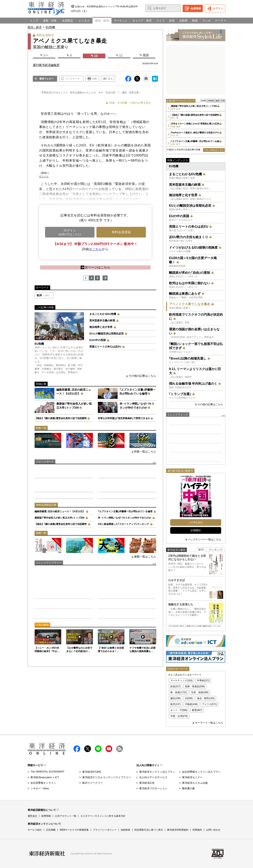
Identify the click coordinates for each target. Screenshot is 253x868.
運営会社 (32, 816)
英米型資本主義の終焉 (102, 320)
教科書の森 (188, 788)
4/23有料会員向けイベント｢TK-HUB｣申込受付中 (112, 7)
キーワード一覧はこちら (209, 723)
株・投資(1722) (179, 692)
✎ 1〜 (44, 55)
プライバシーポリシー (105, 830)
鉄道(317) (176, 686)
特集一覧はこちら (145, 452)
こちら (97, 249)
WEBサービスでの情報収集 (74, 830)
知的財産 (126, 830)
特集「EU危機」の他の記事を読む (131, 103)
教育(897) (197, 710)
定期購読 (196, 530)
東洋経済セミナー (192, 777)
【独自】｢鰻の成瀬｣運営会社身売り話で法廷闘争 (61, 418)
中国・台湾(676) (179, 716)
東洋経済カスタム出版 (195, 783)
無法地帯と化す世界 (101, 327)
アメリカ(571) (210, 704)
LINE (98, 749)
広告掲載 (51, 830)
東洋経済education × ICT (45, 777)
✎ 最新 (144, 55)
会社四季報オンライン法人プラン (201, 772)
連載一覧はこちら (145, 557)
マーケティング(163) (181, 681)
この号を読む (196, 522)
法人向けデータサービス (153, 777)
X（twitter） (88, 749)
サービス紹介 (35, 830)
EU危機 (50, 27)
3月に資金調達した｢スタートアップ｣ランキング (123, 524)
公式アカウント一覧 (66, 816)
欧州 (44, 295)
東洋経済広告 (147, 783)
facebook (77, 749)
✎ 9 (69, 55)
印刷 (94, 79)
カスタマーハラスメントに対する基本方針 (103, 816)
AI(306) (189, 698)
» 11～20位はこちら (214, 150)
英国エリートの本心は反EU (105, 347)
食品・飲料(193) (206, 698)
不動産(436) (191, 704)
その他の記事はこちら (142, 376)
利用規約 (197, 830)
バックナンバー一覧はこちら (204, 539)
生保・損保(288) (200, 692)
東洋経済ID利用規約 (178, 830)
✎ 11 (119, 55)
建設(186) (176, 698)
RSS (120, 749)
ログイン (218, 8)
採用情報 (46, 816)
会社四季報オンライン (43, 783)
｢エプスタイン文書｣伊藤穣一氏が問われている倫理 (125, 511)
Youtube (109, 749)
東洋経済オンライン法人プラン (157, 772)
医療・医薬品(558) (195, 686)
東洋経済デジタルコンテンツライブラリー (107, 777)
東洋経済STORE (92, 772)
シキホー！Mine (40, 788)
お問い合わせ (213, 830)
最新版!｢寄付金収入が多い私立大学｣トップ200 (59, 518)
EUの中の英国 (98, 340)
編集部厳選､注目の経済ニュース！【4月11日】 (60, 511)
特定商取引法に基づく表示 (149, 830)
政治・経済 (35, 27)
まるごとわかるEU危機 (103, 314)
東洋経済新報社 (47, 854)
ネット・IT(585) (179, 710)
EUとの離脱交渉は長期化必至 (107, 334)
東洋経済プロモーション (153, 788)
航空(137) (176, 704)
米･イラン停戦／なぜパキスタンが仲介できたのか (125, 518)
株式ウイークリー (93, 783)
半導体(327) (203, 681)
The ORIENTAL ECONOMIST (47, 772)
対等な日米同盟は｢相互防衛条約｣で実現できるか (124, 418)
